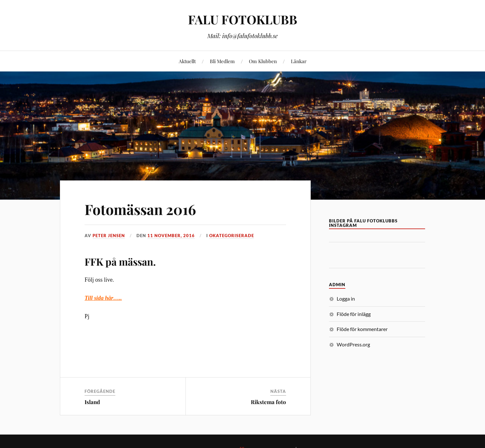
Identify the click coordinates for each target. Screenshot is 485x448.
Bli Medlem (222, 61)
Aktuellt (187, 61)
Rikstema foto (268, 402)
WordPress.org (353, 344)
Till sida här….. (103, 298)
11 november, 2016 (171, 236)
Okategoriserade (232, 236)
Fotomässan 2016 (140, 209)
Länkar (299, 61)
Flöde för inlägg (354, 314)
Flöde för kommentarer (362, 329)
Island (92, 402)
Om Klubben (263, 61)
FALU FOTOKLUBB (243, 19)
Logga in (346, 299)
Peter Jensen (109, 236)
